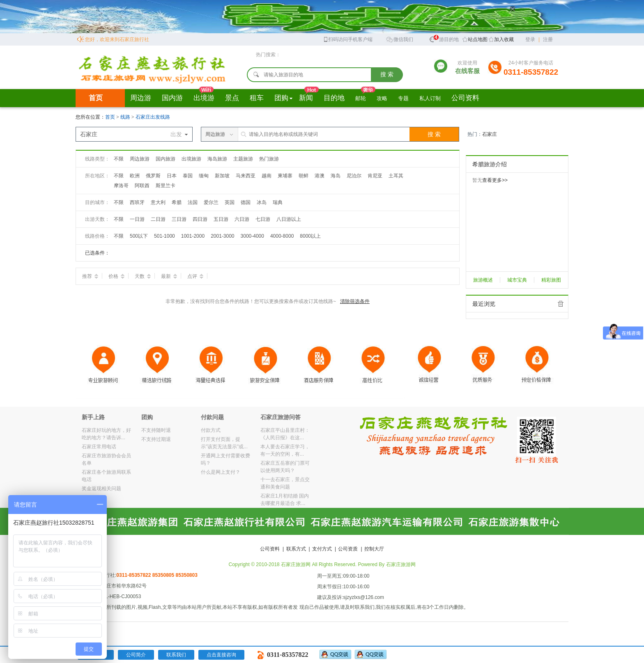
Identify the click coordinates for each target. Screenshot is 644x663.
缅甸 (204, 176)
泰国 (188, 176)
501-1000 (164, 236)
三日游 (179, 219)
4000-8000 (282, 236)
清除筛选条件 (355, 301)
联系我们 (176, 655)
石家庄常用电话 (99, 447)
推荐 (90, 276)
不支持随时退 (156, 430)
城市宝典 (517, 280)
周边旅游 (140, 159)
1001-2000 (193, 236)
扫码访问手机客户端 (348, 39)
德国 (246, 202)
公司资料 (270, 549)
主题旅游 (243, 159)
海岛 (336, 176)
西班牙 (137, 202)
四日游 (200, 219)
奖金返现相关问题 (101, 489)
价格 (116, 276)
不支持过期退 (156, 439)
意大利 (158, 202)
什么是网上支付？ (221, 472)
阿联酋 (142, 186)
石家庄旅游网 (401, 564)
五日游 (221, 219)
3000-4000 (252, 236)
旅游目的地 (444, 38)
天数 (143, 276)
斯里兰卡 (166, 186)
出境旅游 (191, 159)
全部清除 (561, 304)
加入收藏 (504, 39)
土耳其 (396, 176)
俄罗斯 (153, 176)
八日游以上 (289, 219)
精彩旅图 (551, 280)
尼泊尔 (354, 176)
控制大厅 (374, 549)
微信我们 (400, 39)
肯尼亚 (375, 176)
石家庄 (490, 134)
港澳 (320, 176)
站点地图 (478, 39)
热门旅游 (269, 159)
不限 (119, 159)
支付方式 (322, 549)
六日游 (242, 219)
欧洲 (135, 176)
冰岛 (262, 202)
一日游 (137, 219)
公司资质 (348, 549)
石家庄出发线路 (153, 117)
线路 (126, 117)
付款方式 (211, 430)
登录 (530, 39)
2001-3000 (222, 236)
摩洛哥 (121, 186)
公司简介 (136, 655)
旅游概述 (483, 280)
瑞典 (278, 202)
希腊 (177, 202)
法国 (193, 202)
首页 (96, 98)
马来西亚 (246, 176)
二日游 (158, 219)
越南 (267, 176)
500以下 (139, 236)
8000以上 (310, 236)
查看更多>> (495, 180)
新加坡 (222, 176)
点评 (195, 276)
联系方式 (296, 549)
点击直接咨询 (221, 655)
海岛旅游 (217, 159)
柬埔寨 (285, 176)
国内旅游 (166, 159)
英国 (230, 202)
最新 (169, 276)
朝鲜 (304, 176)
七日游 (263, 219)
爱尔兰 (211, 202)
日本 (172, 176)
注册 (548, 39)
